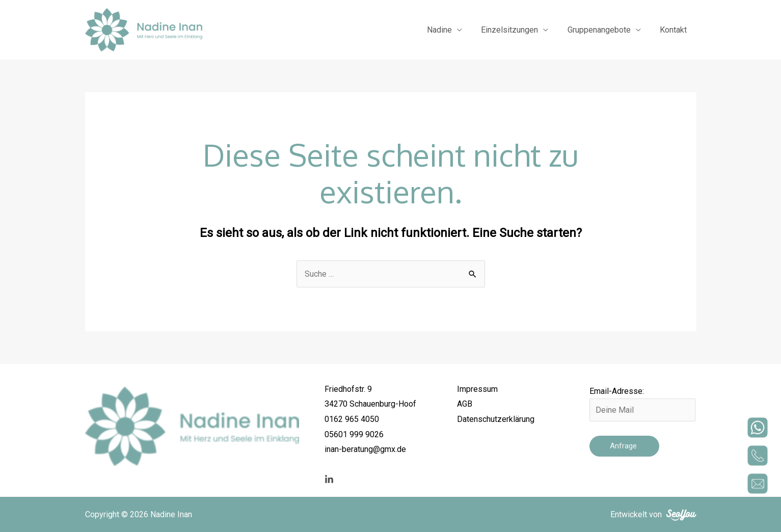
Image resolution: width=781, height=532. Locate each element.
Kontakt (675, 30)
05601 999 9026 (354, 434)
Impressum (477, 389)
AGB (465, 404)
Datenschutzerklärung (496, 419)
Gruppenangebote (603, 30)
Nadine (449, 30)
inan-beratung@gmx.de (365, 449)
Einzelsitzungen (517, 30)
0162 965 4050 (352, 419)
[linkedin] (329, 480)
